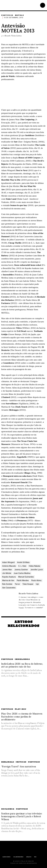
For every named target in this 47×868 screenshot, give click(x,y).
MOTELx (19, 15)
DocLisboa (8, 809)
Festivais (7, 15)
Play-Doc (20, 709)
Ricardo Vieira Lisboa (13, 36)
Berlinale (8, 762)
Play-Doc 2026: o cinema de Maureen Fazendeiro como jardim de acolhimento (22, 717)
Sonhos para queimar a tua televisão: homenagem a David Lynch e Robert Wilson (22, 817)
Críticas (21, 762)
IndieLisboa (22, 659)
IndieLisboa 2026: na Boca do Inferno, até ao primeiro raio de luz (22, 665)
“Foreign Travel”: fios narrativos (19, 767)
